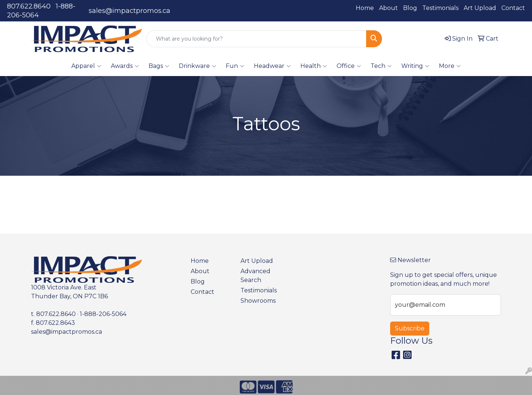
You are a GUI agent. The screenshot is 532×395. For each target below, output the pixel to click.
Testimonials (440, 8)
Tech (381, 66)
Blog (410, 8)
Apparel (86, 66)
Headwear (272, 66)
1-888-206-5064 (103, 314)
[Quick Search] (256, 39)
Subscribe (410, 328)
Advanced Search (255, 276)
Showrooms (258, 301)
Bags (159, 66)
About (388, 8)
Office (349, 66)
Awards (125, 66)
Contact (513, 8)
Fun (235, 66)
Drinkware (197, 66)
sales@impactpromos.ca (129, 11)
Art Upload (480, 8)
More (450, 66)
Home (365, 8)
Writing (415, 66)
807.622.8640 (29, 6)
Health (314, 66)
